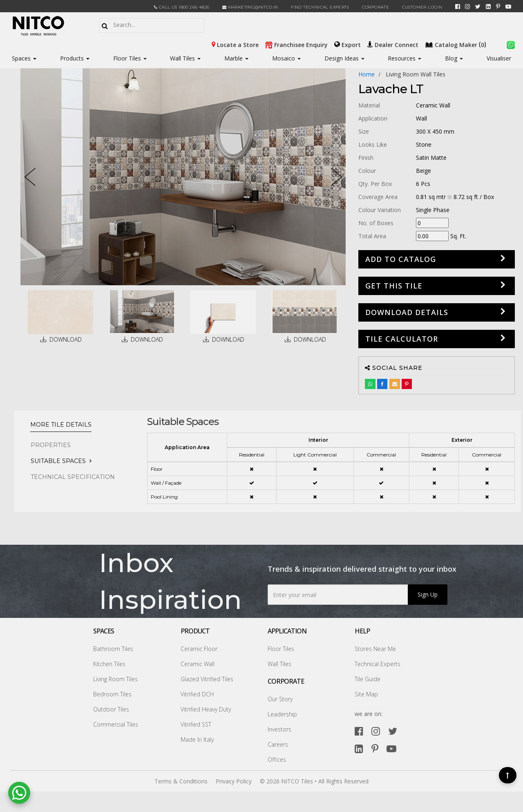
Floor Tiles (130, 58)
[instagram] (467, 7)
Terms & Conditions (181, 781)
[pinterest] (498, 7)
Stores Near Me (375, 649)
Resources (405, 58)
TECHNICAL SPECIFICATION (73, 477)
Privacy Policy (234, 781)
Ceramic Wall (198, 664)
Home (367, 74)
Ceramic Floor (199, 649)
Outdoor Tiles (111, 709)
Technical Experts (378, 664)
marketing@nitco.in (250, 7)
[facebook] (458, 7)
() (456, 44)
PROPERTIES (51, 445)
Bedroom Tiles (112, 694)
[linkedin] (488, 7)
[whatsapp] (511, 44)
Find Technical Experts (320, 7)
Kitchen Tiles (109, 664)
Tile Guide (368, 679)
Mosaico (286, 58)
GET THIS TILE (394, 286)
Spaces (21, 58)
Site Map (366, 694)
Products (72, 58)
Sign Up (428, 594)
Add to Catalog (401, 259)
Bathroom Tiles (113, 649)
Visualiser (499, 58)
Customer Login (422, 7)
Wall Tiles (185, 58)
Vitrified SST (196, 724)
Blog (454, 58)
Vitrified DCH (197, 694)
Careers (278, 744)
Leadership (282, 714)
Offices (277, 759)
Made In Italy (197, 739)
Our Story (280, 699)
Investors (279, 729)
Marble (236, 58)
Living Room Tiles (115, 679)
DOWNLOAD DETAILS (407, 312)
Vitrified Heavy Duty (206, 709)
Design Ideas (344, 58)
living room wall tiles (416, 74)
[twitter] (478, 7)
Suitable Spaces (58, 461)
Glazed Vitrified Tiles (207, 679)
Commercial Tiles (116, 724)
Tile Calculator (402, 339)
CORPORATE (376, 7)
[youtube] (508, 7)
